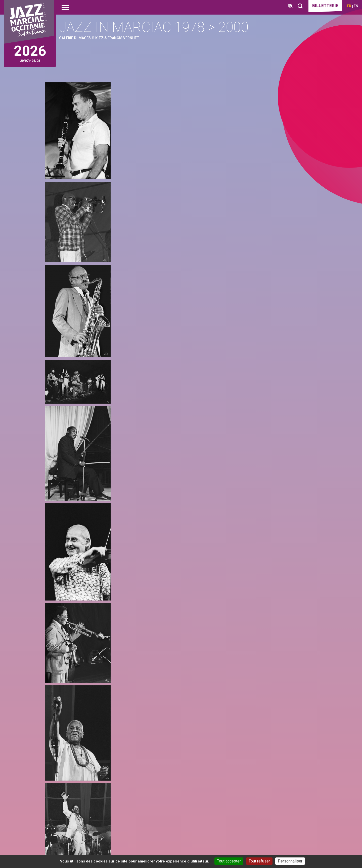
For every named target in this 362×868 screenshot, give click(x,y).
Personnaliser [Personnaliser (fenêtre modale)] (290, 861)
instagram (74, 717)
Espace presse (253, 824)
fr (349, 6)
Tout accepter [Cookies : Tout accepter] (229, 861)
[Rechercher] (300, 6)
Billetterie (325, 6)
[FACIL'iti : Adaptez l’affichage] (290, 6)
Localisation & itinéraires (86, 834)
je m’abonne (281, 714)
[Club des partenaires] (171, 821)
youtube (111, 717)
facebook (55, 717)
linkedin (93, 717)
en (356, 6)
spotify (130, 717)
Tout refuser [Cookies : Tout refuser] (259, 861)
